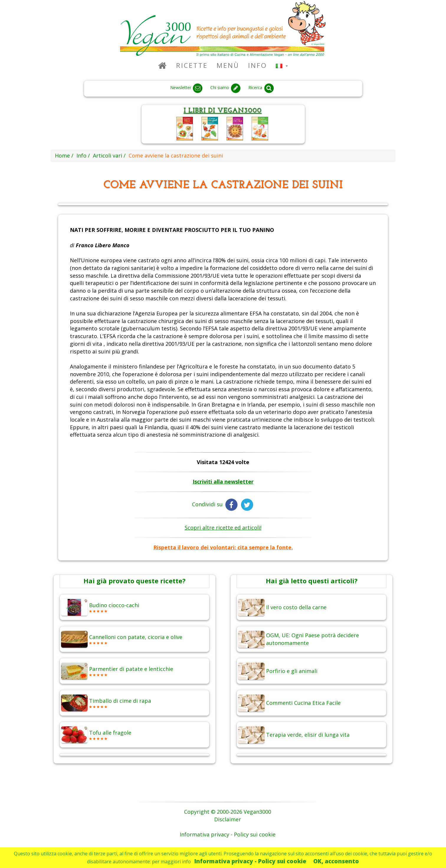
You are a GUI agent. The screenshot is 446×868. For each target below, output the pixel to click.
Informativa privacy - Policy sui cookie (250, 861)
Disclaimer (228, 819)
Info (258, 65)
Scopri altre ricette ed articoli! (223, 528)
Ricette (192, 65)
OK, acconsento (336, 861)
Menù (228, 65)
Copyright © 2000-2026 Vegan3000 (228, 812)
